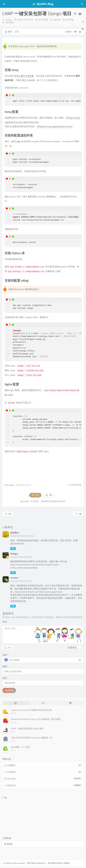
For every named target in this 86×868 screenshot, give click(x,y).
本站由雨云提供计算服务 (59, 863)
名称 (5, 655)
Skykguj (9, 20)
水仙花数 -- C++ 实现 (20, 747)
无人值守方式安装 (24, 76)
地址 (5, 678)
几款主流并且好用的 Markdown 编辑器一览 (31, 738)
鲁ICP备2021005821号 (36, 863)
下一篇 (78, 514)
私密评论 (72, 648)
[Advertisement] (43, 467)
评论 (5, 622)
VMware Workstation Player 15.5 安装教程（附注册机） (37, 719)
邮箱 (5, 666)
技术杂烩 (10, 22)
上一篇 (8, 514)
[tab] (16, 703)
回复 (13, 548)
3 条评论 (57, 20)
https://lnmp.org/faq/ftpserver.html (55, 126)
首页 (8, 32)
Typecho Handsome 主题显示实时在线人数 (31, 710)
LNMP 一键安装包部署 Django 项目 (27, 728)
